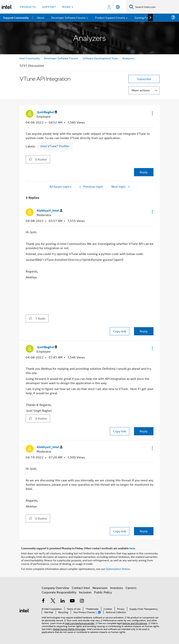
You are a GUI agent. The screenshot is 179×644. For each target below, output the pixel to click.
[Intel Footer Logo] (24, 610)
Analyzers (128, 58)
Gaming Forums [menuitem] (144, 17)
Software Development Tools (100, 58)
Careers (131, 588)
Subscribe (144, 79)
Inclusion (85, 592)
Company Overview (55, 588)
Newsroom (100, 588)
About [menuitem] (41, 17)
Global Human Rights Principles (69, 629)
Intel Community (30, 58)
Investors (117, 588)
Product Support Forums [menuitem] (110, 17)
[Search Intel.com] (156, 7)
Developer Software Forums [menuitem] (68, 17)
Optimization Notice (118, 569)
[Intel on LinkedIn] (63, 601)
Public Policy (103, 592)
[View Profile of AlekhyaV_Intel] (49, 211)
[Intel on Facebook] (43, 601)
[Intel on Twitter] (53, 601)
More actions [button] (141, 90)
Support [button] (49, 7)
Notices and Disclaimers (135, 623)
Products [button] (28, 7)
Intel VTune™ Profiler (55, 146)
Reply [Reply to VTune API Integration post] (144, 172)
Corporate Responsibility (59, 592)
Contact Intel (81, 588)
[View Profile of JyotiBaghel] (47, 112)
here (132, 548)
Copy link (120, 331)
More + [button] (68, 7)
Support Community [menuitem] (16, 18)
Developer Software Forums (61, 58)
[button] (152, 113)
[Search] (131, 7)
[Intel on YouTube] (72, 601)
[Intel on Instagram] (82, 601)
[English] (118, 7)
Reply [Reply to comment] (144, 331)
